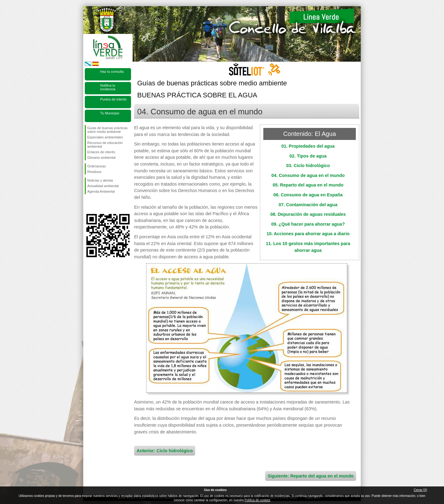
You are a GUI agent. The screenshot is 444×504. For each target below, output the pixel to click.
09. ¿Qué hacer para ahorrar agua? (308, 224)
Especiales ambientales (105, 137)
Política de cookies (257, 500)
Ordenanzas (97, 166)
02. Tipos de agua (308, 156)
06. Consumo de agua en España (308, 195)
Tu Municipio (110, 113)
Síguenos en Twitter (99, 204)
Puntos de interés (113, 99)
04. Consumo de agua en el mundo (308, 175)
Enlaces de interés (101, 152)
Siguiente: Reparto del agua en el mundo (311, 476)
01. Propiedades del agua (308, 146)
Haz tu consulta (112, 72)
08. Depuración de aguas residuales (308, 214)
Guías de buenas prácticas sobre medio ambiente (107, 130)
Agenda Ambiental (101, 191)
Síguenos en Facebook (88, 204)
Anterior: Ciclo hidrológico (165, 451)
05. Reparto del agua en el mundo (308, 185)
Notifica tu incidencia (108, 87)
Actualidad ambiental (103, 186)
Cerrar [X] (420, 490)
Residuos (94, 172)
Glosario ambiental (101, 158)
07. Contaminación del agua (308, 205)
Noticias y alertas (100, 180)
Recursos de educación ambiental (105, 145)
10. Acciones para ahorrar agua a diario (308, 234)
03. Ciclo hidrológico (308, 166)
